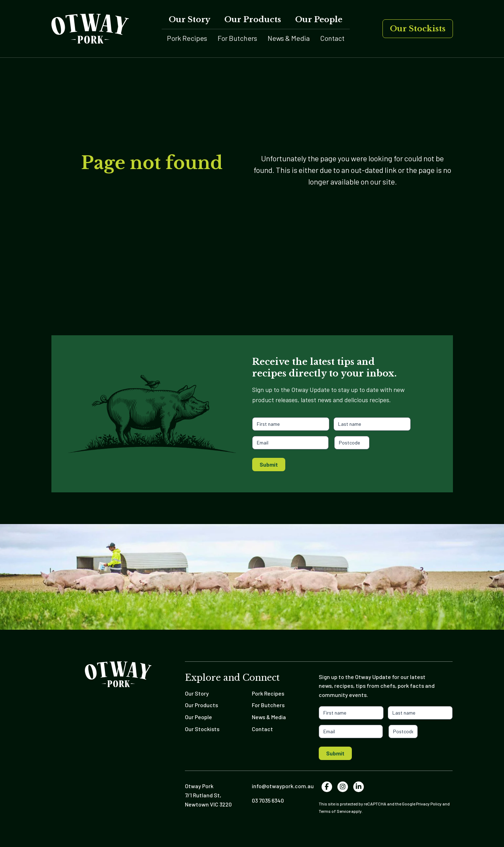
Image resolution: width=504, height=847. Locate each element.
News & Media (289, 38)
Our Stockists (418, 29)
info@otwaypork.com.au (283, 786)
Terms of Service (335, 811)
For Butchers (237, 38)
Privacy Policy (429, 804)
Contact (332, 38)
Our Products (253, 20)
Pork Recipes (187, 38)
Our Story (189, 20)
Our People (319, 20)
